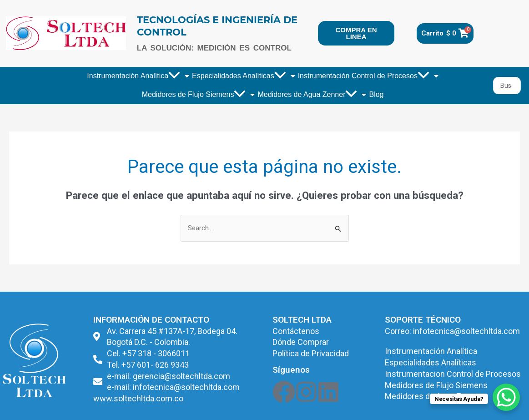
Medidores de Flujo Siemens (199, 95)
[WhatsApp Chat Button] (506, 397)
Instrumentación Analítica (138, 76)
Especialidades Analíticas (244, 76)
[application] (174, 76)
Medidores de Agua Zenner (312, 95)
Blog (376, 94)
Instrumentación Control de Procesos (368, 76)
